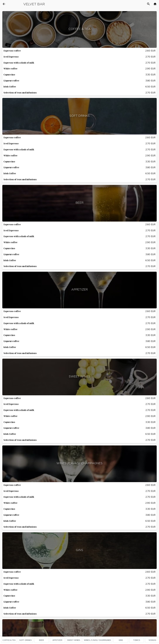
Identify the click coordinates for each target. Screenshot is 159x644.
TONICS (137, 640)
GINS (121, 640)
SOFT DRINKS (25, 640)
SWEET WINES (74, 640)
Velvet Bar (34, 4)
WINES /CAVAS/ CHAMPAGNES (97, 640)
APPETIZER (57, 640)
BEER (41, 640)
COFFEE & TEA (9, 640)
